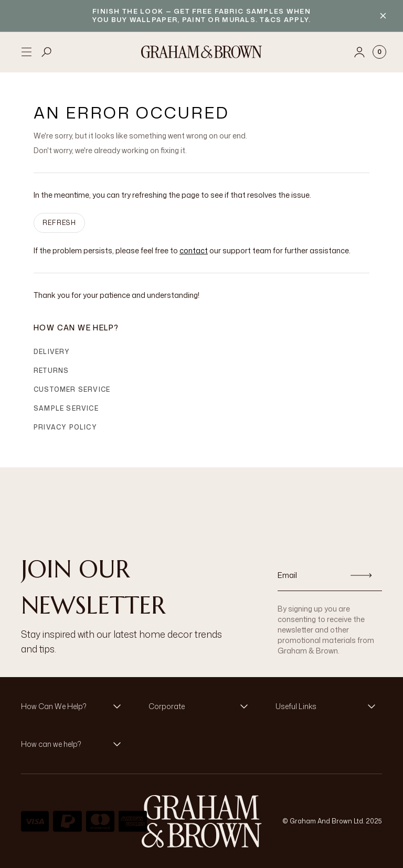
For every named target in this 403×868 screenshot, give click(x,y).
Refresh (59, 223)
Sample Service (66, 408)
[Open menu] (26, 52)
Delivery (52, 352)
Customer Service (72, 389)
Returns (51, 371)
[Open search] (47, 52)
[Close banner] (383, 16)
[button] (74, 706)
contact (194, 250)
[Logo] (201, 52)
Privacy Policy (65, 427)
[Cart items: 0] (379, 52)
